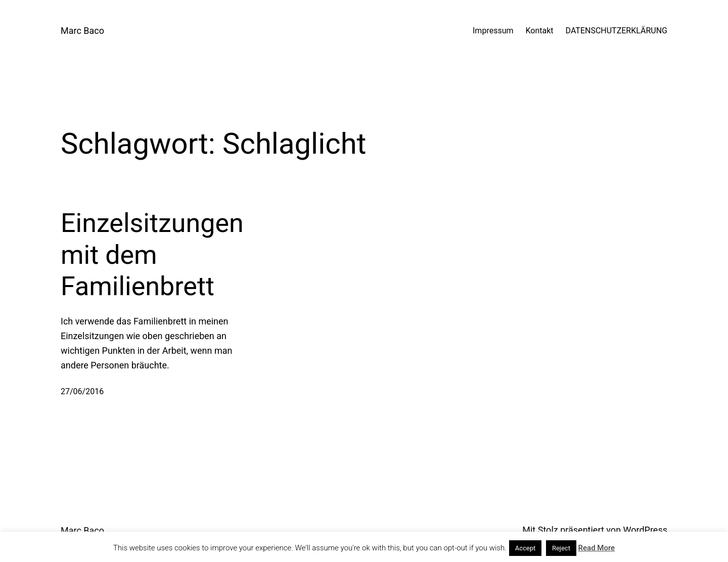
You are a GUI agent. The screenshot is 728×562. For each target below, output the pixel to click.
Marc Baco (82, 31)
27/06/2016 (82, 391)
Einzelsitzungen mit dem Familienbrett (152, 255)
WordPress (645, 530)
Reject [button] (561, 548)
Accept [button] (526, 548)
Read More (597, 548)
